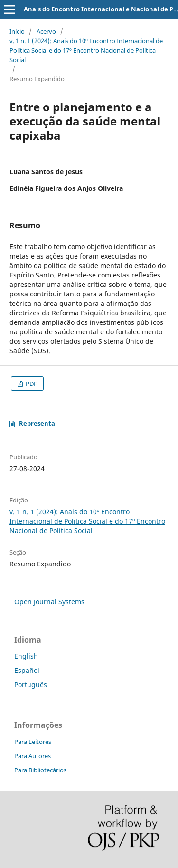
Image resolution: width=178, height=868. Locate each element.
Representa (37, 423)
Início (17, 31)
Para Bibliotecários (40, 770)
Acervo (46, 31)
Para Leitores (33, 742)
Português (31, 685)
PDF (31, 384)
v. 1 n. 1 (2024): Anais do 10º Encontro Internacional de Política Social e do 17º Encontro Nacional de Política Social (86, 50)
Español (27, 670)
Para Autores (33, 756)
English (26, 656)
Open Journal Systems (49, 602)
